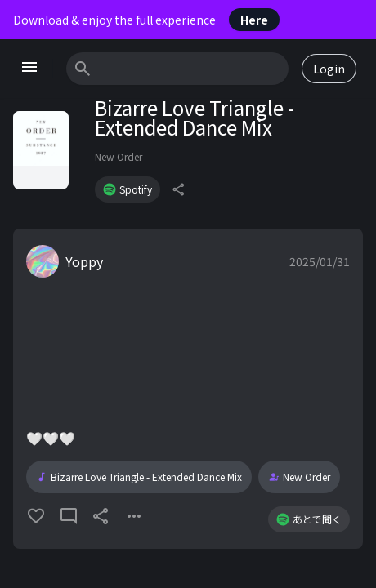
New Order (119, 156)
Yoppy (84, 261)
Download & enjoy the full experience (146, 20)
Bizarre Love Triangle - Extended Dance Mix (139, 477)
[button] (188, 389)
